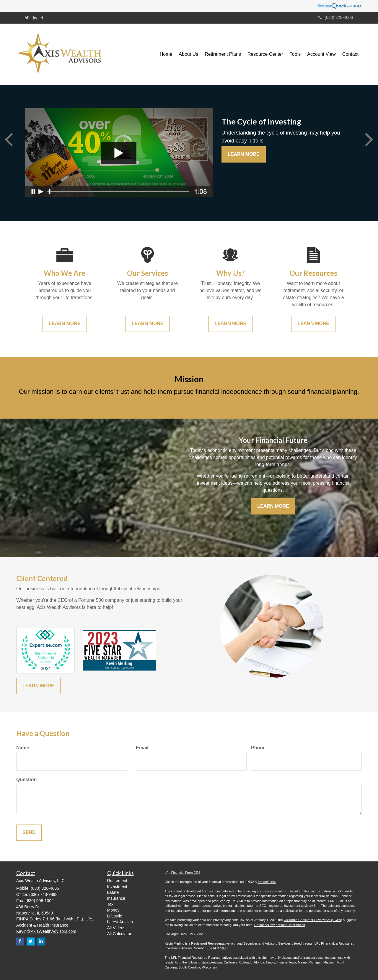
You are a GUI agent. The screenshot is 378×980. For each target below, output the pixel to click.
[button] (188, 54)
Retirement (117, 881)
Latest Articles (120, 922)
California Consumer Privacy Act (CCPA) (313, 920)
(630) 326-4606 (336, 17)
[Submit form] (29, 833)
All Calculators (120, 934)
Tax (110, 904)
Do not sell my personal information (280, 925)
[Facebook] (42, 18)
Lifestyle (115, 916)
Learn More (244, 154)
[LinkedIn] (35, 18)
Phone (258, 748)
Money (113, 910)
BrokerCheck (267, 882)
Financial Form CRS (186, 873)
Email (142, 748)
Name (23, 748)
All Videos (116, 928)
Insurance (116, 898)
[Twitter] (27, 18)
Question (26, 780)
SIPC (224, 948)
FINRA (211, 948)
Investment (117, 886)
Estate (113, 892)
